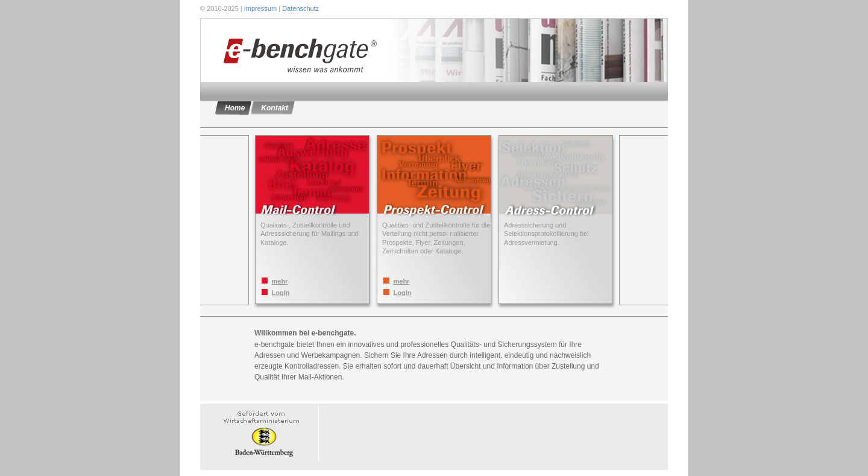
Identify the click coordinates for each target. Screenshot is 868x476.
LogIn (281, 293)
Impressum (260, 8)
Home (235, 108)
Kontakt (275, 108)
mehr (280, 281)
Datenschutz (300, 8)
